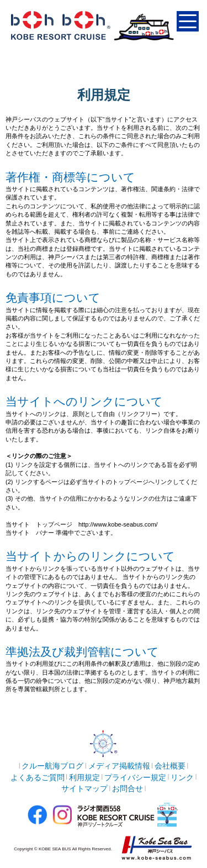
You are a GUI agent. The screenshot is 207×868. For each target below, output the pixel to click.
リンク (182, 777)
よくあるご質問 (38, 777)
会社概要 (170, 766)
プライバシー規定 (135, 777)
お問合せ (128, 788)
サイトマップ (84, 788)
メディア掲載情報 (119, 766)
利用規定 (84, 777)
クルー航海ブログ (52, 766)
